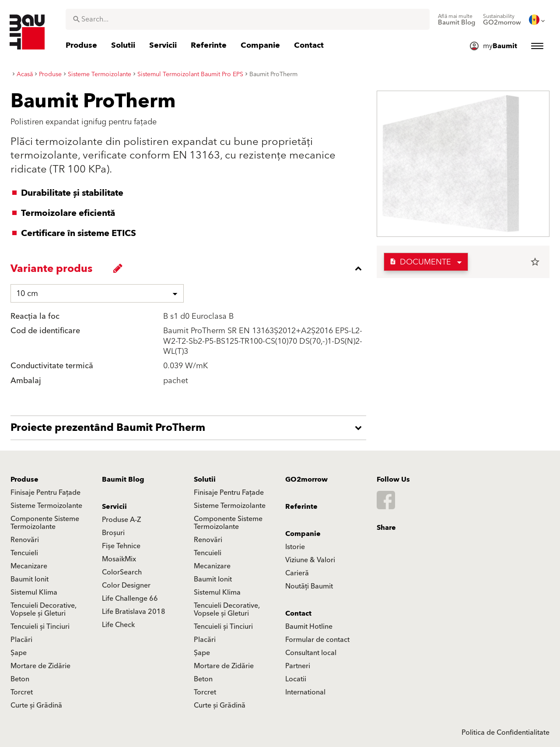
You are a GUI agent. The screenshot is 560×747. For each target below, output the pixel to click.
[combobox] (248, 19)
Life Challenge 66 (130, 599)
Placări (21, 640)
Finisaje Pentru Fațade (45, 493)
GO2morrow (306, 479)
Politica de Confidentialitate (506, 733)
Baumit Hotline (309, 627)
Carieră (297, 573)
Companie (303, 534)
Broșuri (113, 533)
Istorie (295, 547)
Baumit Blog (123, 479)
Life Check (118, 625)
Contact (298, 613)
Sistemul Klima (34, 592)
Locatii (296, 679)
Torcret (22, 692)
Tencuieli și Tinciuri (40, 627)
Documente (420, 262)
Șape (19, 653)
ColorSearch (122, 572)
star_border (535, 262)
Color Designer (126, 585)
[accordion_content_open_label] (191, 428)
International (305, 692)
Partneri (298, 666)
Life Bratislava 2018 (134, 612)
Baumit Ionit (30, 579)
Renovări (25, 540)
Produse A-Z (121, 520)
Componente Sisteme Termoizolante (45, 523)
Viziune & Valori (310, 560)
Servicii (114, 507)
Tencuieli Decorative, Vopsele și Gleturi (44, 610)
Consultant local (311, 653)
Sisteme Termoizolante (46, 506)
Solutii (205, 479)
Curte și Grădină (36, 705)
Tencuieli (24, 553)
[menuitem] (457, 20)
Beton (20, 679)
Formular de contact (317, 640)
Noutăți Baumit (309, 586)
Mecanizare (29, 566)
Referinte (301, 507)
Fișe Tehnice (121, 546)
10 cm (27, 294)
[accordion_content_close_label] (191, 268)
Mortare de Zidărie (40, 666)
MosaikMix (119, 559)
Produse (24, 479)
